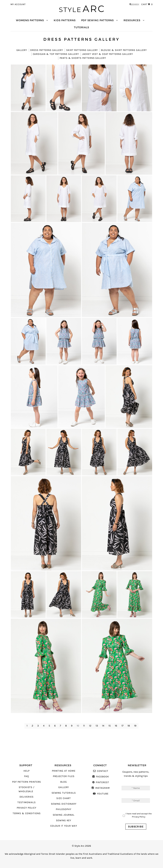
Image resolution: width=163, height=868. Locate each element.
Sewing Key (64, 820)
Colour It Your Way (64, 826)
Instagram (102, 788)
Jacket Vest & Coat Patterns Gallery (108, 54)
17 (122, 726)
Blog (64, 782)
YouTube (103, 794)
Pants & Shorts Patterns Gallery (83, 58)
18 (129, 726)
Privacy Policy (26, 808)
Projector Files (64, 776)
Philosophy (64, 809)
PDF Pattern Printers (27, 782)
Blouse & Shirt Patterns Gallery (124, 50)
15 (110, 726)
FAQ (27, 776)
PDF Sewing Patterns (98, 20)
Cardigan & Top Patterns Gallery (56, 54)
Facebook (102, 777)
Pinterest (102, 782)
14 (103, 726)
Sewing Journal (64, 815)
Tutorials (81, 27)
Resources (132, 20)
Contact (103, 771)
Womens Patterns (30, 20)
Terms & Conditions (27, 813)
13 (97, 726)
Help (27, 771)
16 (116, 726)
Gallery (22, 50)
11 (84, 726)
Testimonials (26, 802)
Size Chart (64, 798)
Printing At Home (64, 771)
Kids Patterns (65, 20)
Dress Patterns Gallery (47, 50)
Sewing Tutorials (64, 793)
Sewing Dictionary (64, 804)
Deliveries (26, 797)
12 (90, 726)
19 (135, 726)
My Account (18, 4)
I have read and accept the (139, 815)
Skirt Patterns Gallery (82, 50)
